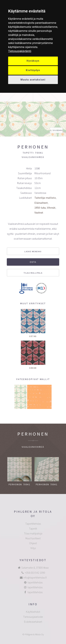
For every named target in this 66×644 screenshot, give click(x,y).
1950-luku (40, 208)
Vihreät (51, 208)
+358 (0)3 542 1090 (35, 573)
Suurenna (58, 130)
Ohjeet (33, 543)
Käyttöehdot (33, 612)
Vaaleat (39, 212)
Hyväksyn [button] (33, 61)
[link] (20, 51)
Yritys (33, 548)
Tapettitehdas (33, 524)
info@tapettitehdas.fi (35, 577)
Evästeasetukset (33, 622)
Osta (33, 262)
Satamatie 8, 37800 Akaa (35, 568)
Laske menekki (33, 251)
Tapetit (33, 529)
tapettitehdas (35, 582)
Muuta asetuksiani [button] (33, 80)
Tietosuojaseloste (33, 617)
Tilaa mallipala (33, 273)
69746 (33, 336)
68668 (33, 368)
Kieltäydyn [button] (33, 70)
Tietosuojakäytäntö (20, 51)
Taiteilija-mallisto (45, 198)
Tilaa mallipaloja (33, 533)
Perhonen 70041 (20, 484)
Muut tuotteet (33, 538)
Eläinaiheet (41, 203)
